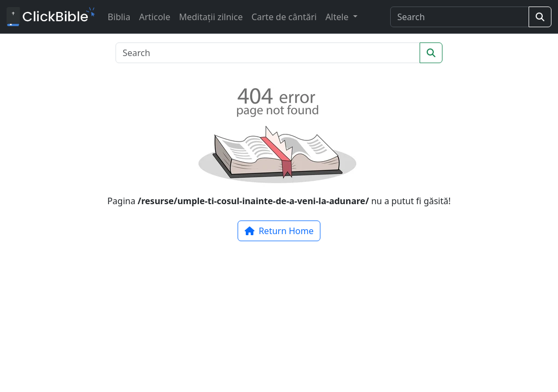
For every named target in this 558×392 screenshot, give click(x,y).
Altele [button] (338, 17)
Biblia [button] (119, 17)
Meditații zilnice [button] (211, 17)
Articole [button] (154, 17)
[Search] (460, 17)
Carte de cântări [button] (284, 17)
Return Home (279, 231)
